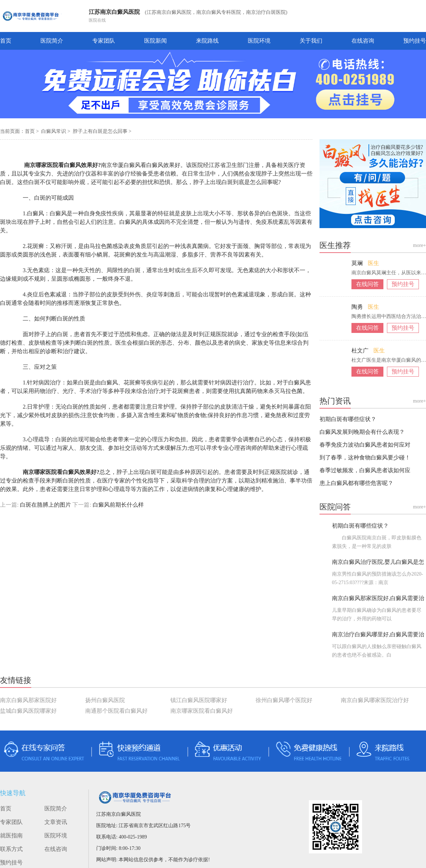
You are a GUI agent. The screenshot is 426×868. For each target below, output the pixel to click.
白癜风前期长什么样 (118, 505)
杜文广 (361, 351)
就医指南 (11, 835)
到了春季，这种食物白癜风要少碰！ (365, 457)
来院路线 (207, 41)
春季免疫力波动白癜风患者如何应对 (365, 445)
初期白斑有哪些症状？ (348, 419)
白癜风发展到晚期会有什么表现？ (362, 432)
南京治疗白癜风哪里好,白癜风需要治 (378, 634)
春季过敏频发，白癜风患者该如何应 (365, 470)
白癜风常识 (54, 131)
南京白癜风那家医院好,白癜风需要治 (378, 598)
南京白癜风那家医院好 (28, 700)
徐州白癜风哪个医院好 (284, 700)
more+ (419, 245)
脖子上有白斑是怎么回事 (101, 131)
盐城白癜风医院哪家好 (28, 711)
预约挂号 (415, 41)
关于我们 (311, 41)
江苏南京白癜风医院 (114, 12)
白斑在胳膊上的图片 (45, 505)
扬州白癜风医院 (105, 700)
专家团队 (104, 41)
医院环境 (259, 41)
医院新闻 (155, 41)
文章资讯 (56, 822)
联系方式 (11, 849)
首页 (6, 41)
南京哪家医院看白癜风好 (202, 711)
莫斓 (358, 263)
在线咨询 (363, 41)
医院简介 (52, 41)
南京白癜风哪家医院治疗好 (375, 700)
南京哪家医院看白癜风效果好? (56, 165)
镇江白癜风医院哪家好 (199, 700)
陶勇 (358, 307)
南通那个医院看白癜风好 (116, 711)
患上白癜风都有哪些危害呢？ (356, 483)
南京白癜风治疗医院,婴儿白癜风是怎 (378, 562)
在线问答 (367, 284)
